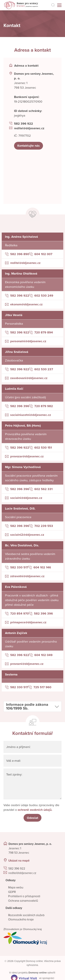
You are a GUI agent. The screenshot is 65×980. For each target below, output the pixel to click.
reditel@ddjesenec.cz (29, 128)
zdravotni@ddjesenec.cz (27, 576)
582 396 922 (23, 124)
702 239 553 (44, 526)
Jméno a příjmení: (19, 747)
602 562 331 (43, 489)
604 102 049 (43, 655)
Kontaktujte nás (29, 146)
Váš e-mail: (14, 761)
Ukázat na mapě (19, 861)
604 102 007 (43, 254)
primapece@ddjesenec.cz (28, 622)
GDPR (12, 892)
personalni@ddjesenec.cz (28, 341)
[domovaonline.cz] (38, 973)
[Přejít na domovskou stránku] (19, 5)
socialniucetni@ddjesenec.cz (31, 415)
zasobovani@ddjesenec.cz (29, 378)
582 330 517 (19, 567)
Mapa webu (16, 888)
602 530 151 (43, 448)
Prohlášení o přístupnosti (24, 896)
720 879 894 (44, 332)
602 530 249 (44, 296)
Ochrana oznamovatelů (23, 901)
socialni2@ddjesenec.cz (27, 535)
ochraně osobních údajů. (35, 810)
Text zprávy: (14, 774)
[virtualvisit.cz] (24, 978)
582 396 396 (20, 406)
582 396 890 (20, 254)
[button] (32, 707)
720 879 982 (44, 406)
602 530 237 (44, 369)
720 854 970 (19, 614)
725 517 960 (42, 687)
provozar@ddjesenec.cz (27, 456)
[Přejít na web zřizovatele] (32, 938)
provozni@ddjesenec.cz (27, 664)
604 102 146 (42, 567)
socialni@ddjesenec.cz (26, 498)
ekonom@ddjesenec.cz (26, 304)
